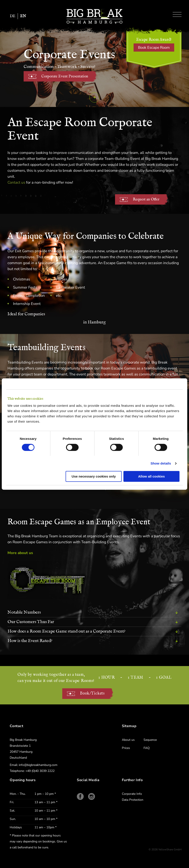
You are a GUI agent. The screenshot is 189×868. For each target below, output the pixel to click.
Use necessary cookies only (94, 476)
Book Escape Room (154, 48)
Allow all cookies (152, 476)
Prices (126, 748)
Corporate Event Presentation (65, 76)
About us (128, 740)
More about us (20, 553)
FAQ (147, 748)
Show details (161, 463)
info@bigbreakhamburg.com (38, 765)
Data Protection (133, 800)
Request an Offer (146, 199)
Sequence (150, 740)
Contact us (16, 182)
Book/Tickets (92, 693)
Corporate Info (132, 794)
